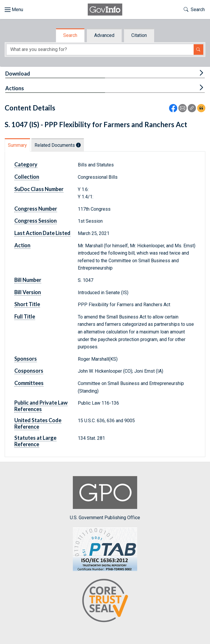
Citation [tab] (139, 35)
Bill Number (28, 280)
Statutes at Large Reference (35, 441)
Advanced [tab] (104, 35)
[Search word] (100, 50)
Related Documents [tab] (58, 145)
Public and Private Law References (41, 406)
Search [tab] (70, 35)
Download (18, 74)
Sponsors (26, 359)
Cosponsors (29, 371)
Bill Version (28, 292)
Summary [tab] (17, 145)
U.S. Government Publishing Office (105, 498)
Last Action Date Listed (42, 233)
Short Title (27, 304)
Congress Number (36, 209)
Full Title (25, 316)
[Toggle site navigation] (14, 10)
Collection (27, 177)
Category (26, 164)
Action (22, 245)
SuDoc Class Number (39, 189)
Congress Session (36, 221)
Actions (15, 88)
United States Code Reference (38, 423)
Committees (29, 383)
